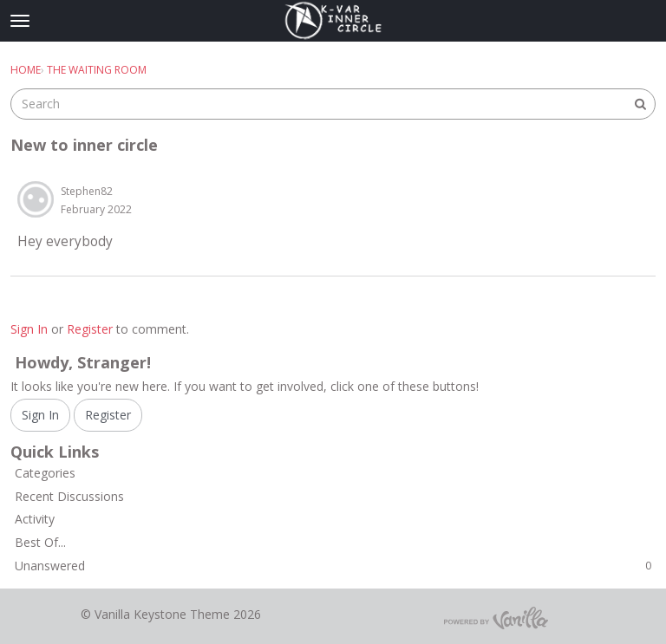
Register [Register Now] (108, 415)
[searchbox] (333, 104)
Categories (45, 473)
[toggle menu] (20, 21)
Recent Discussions (69, 496)
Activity (35, 519)
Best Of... (40, 542)
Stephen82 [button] (87, 191)
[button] (36, 199)
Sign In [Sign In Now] (40, 415)
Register (90, 329)
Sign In (29, 329)
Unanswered (333, 566)
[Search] (640, 104)
